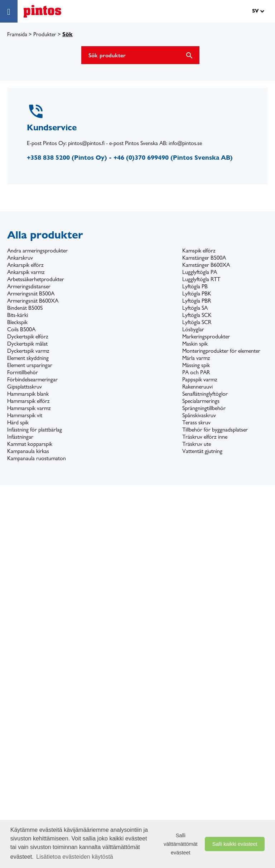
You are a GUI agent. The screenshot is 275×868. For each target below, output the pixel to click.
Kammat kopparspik (30, 444)
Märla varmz (196, 358)
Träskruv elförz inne (205, 437)
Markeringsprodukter (206, 336)
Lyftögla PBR (197, 301)
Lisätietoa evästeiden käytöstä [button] (74, 857)
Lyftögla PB (195, 286)
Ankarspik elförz (25, 265)
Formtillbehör (23, 372)
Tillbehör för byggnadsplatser (215, 430)
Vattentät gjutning (202, 451)
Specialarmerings (201, 401)
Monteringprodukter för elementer (221, 351)
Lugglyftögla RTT (201, 279)
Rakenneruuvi (197, 387)
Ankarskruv (20, 258)
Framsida (17, 34)
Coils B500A (21, 329)
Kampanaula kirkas (28, 451)
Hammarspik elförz (28, 401)
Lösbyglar (193, 329)
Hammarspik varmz (29, 408)
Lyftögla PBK (197, 293)
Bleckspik (17, 322)
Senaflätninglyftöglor (205, 394)
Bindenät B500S (25, 308)
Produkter (45, 34)
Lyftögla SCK (197, 315)
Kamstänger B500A (204, 258)
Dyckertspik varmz (28, 351)
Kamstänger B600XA (206, 265)
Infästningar (20, 437)
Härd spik (18, 422)
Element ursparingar (30, 365)
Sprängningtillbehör (204, 408)
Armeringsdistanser (29, 286)
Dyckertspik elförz (28, 336)
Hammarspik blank (28, 394)
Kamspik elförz (199, 250)
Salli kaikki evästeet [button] (235, 844)
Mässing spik (196, 365)
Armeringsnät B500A (31, 293)
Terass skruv (196, 422)
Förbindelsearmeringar (32, 379)
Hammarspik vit (25, 415)
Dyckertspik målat (27, 344)
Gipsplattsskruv (25, 387)
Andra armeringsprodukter (37, 250)
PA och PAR (196, 372)
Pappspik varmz (200, 379)
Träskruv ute (197, 444)
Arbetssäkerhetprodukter (36, 279)
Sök (67, 34)
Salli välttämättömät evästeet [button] (180, 844)
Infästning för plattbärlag (35, 430)
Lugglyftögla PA (200, 272)
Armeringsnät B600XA (33, 301)
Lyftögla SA (195, 308)
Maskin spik (195, 344)
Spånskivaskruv (199, 415)
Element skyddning (28, 358)
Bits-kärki (18, 315)
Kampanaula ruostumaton (37, 458)
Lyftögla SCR (197, 322)
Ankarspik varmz (26, 272)
